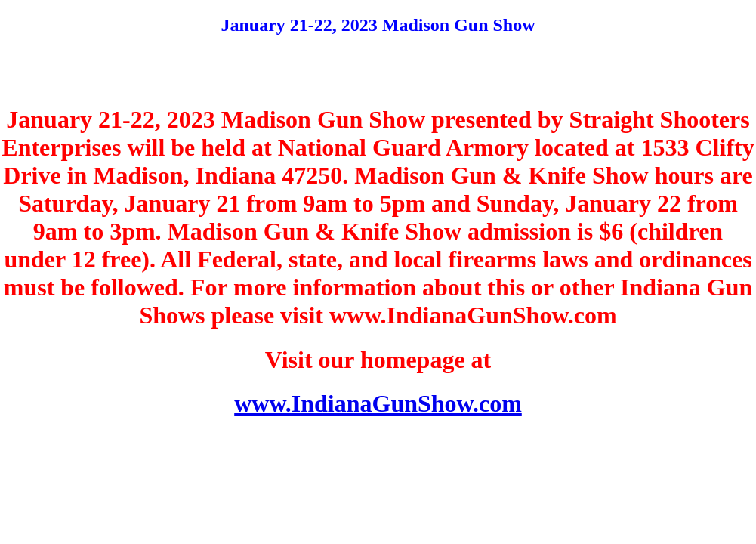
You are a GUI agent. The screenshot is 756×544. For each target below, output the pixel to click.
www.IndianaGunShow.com (378, 403)
